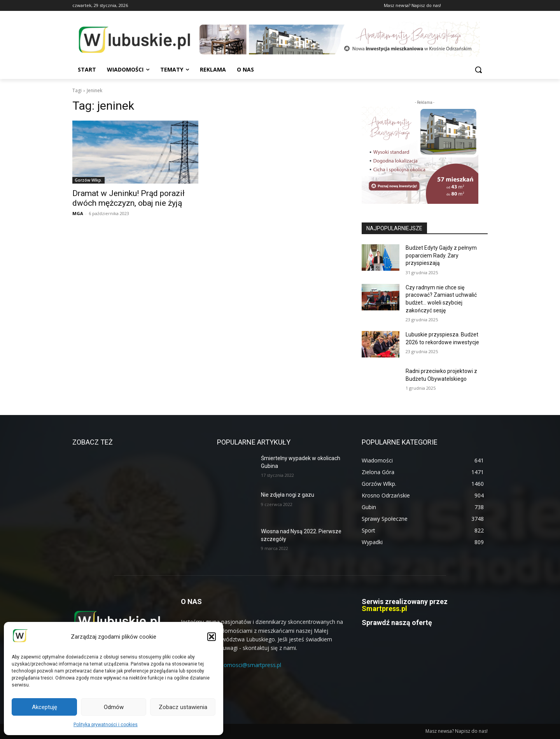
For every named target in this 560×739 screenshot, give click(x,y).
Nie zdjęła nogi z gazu (288, 495)
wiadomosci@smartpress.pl (247, 665)
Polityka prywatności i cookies (106, 725)
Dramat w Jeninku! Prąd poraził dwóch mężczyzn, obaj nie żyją (129, 198)
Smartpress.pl (384, 609)
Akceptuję (45, 707)
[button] (212, 637)
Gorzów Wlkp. (88, 180)
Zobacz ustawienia (183, 707)
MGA (78, 213)
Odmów (114, 707)
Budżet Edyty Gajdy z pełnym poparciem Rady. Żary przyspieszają (441, 255)
